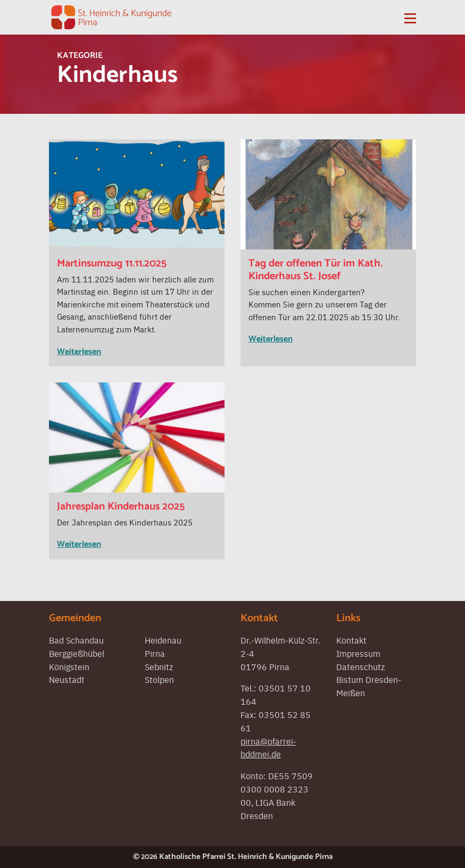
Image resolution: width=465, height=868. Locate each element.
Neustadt (67, 679)
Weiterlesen (79, 352)
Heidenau (163, 640)
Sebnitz (159, 666)
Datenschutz (360, 666)
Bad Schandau (76, 640)
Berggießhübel (77, 653)
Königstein (69, 666)
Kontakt (351, 640)
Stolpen (159, 679)
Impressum (358, 653)
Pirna (155, 653)
